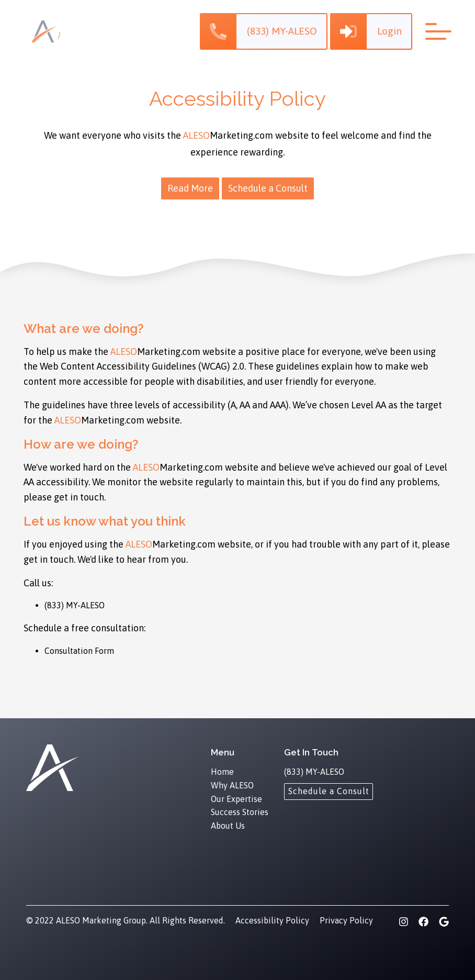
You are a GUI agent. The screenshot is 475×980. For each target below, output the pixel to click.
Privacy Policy (346, 920)
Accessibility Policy (272, 920)
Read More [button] (190, 188)
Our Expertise (236, 799)
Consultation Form (79, 651)
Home (222, 772)
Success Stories (240, 812)
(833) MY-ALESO (75, 605)
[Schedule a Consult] (329, 791)
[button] (262, 31)
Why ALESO (232, 785)
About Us (228, 826)
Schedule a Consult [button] (268, 188)
